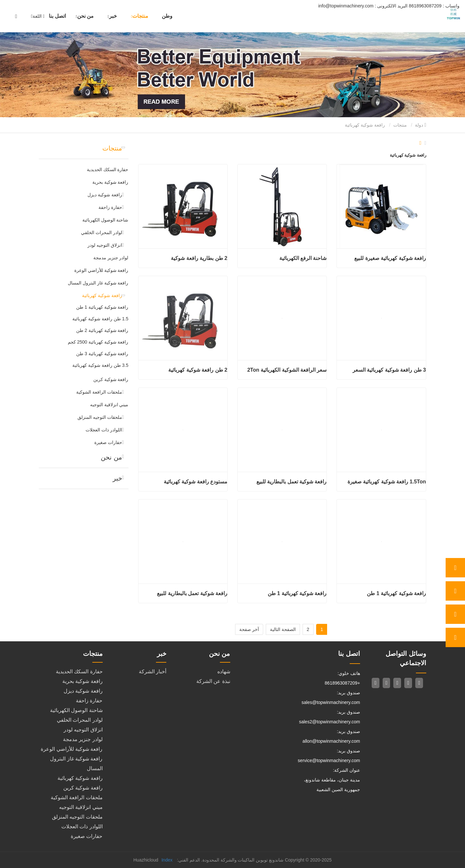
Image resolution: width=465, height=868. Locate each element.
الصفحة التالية (283, 629)
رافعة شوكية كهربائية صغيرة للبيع (390, 258)
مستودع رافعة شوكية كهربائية (196, 482)
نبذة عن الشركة (213, 681)
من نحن (111, 457)
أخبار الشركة (153, 672)
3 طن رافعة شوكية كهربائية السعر (389, 370)
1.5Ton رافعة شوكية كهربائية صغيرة (387, 482)
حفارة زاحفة (110, 207)
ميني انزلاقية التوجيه (109, 405)
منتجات (400, 125)
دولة (421, 125)
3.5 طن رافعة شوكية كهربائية (100, 365)
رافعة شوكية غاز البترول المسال (98, 283)
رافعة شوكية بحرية (110, 182)
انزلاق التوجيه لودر (105, 245)
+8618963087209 (342, 683)
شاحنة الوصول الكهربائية (105, 220)
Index (167, 860)
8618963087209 (434, 6)
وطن (167, 16)
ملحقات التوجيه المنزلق (100, 417)
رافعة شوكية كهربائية (102, 295)
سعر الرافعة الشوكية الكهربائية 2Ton (287, 370)
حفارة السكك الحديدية (108, 170)
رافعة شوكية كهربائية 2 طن (102, 330)
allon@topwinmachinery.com (331, 741)
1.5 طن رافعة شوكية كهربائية (100, 319)
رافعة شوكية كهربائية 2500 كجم (98, 342)
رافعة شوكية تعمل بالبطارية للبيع (292, 482)
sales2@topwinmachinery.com (330, 722)
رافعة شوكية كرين (111, 379)
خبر (117, 478)
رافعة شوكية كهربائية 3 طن (102, 354)
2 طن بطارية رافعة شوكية (199, 258)
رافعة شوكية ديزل (105, 195)
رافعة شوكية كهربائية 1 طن (102, 307)
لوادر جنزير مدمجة (111, 258)
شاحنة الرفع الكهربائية (303, 258)
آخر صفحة (249, 629)
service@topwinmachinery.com (329, 760)
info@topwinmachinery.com (363, 6)
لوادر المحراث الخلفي (102, 232)
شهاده (224, 672)
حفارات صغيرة (108, 442)
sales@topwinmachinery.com (331, 702)
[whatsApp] (455, 568)
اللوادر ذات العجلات (104, 430)
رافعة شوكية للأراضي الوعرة (101, 270)
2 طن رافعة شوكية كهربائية (198, 370)
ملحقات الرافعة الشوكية (99, 392)
